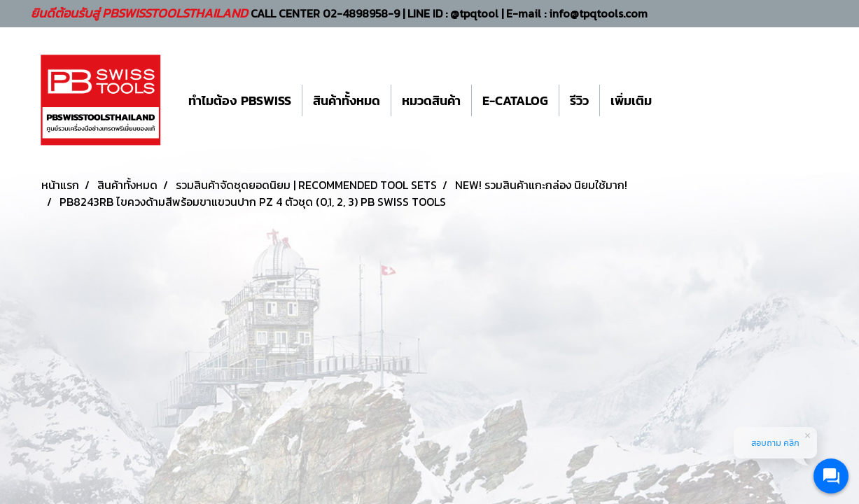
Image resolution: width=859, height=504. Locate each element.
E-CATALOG (515, 100)
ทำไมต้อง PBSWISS (240, 100)
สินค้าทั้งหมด (347, 100)
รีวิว (579, 100)
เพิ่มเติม (631, 100)
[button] (675, 100)
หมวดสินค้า (431, 100)
